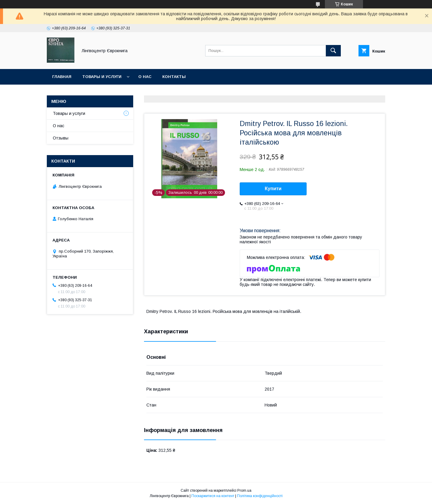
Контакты (174, 77)
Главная (62, 77)
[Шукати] (333, 51)
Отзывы (61, 138)
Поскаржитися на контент (213, 496)
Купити (273, 189)
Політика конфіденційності (260, 496)
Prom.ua (244, 490)
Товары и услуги (102, 77)
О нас (145, 77)
